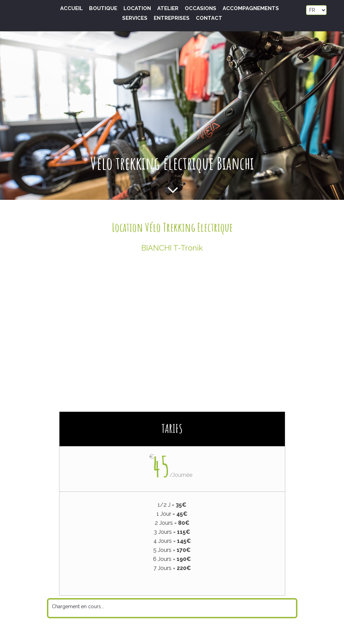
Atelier (168, 9)
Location (137, 9)
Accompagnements (251, 9)
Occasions (201, 9)
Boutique (103, 9)
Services (135, 18)
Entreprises (172, 18)
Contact (209, 18)
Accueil (71, 9)
